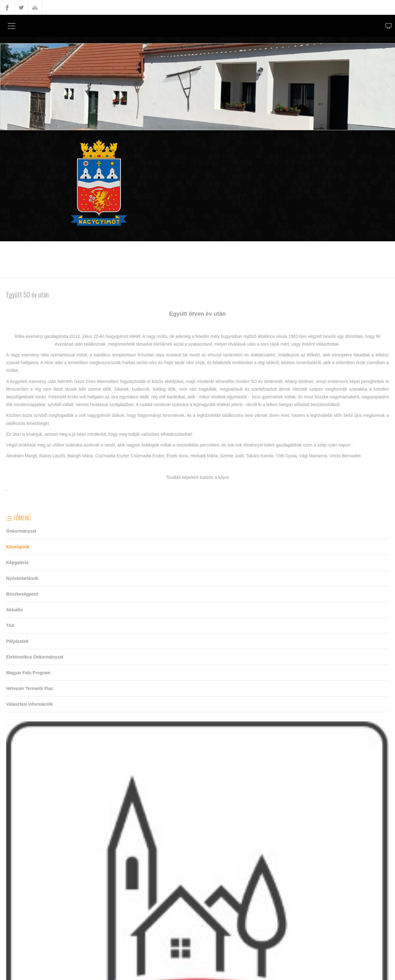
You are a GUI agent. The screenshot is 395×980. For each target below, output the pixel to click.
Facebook (7, 7)
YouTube (35, 7)
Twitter (21, 7)
